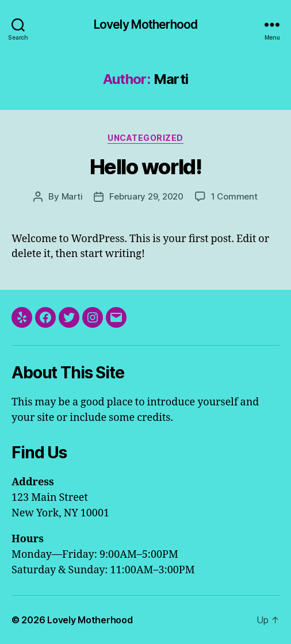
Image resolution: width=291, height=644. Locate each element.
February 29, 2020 (146, 196)
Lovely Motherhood (145, 24)
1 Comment (234, 196)
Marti (72, 196)
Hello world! (145, 167)
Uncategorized (145, 138)
